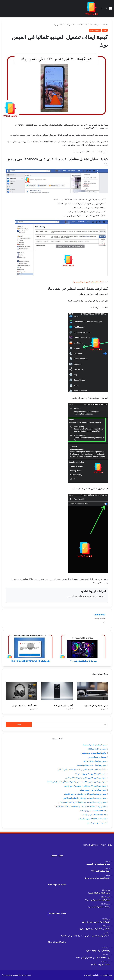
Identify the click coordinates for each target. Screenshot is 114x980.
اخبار (105, 30)
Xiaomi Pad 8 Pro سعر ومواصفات (93, 810)
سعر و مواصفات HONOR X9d (95, 761)
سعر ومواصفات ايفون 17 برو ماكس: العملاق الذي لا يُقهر (85, 798)
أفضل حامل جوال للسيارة (96, 823)
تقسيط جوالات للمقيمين (97, 757)
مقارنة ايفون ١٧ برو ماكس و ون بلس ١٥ (91, 773)
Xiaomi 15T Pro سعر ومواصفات (94, 815)
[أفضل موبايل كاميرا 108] (57, 691)
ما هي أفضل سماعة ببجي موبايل (25, 706)
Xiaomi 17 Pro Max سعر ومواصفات (92, 819)
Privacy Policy (106, 845)
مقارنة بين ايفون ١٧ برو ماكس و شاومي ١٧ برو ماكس (85, 786)
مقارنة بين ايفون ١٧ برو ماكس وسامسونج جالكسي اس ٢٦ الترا (82, 769)
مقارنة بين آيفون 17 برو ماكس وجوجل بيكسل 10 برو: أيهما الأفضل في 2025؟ (77, 782)
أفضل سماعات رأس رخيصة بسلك (93, 790)
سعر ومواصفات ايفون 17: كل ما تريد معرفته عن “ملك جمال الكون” (81, 806)
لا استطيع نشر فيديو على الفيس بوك (87, 282)
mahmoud (100, 615)
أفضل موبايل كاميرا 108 (63, 706)
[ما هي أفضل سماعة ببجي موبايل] (22, 691)
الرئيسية (104, 25)
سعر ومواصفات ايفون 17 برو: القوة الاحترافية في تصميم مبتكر (82, 802)
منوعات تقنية (94, 25)
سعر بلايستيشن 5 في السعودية (96, 706)
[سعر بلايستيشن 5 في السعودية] (92, 691)
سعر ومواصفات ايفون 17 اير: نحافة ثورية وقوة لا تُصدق (85, 794)
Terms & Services (91, 845)
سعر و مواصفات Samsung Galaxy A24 (91, 765)
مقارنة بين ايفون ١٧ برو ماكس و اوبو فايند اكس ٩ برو (86, 778)
